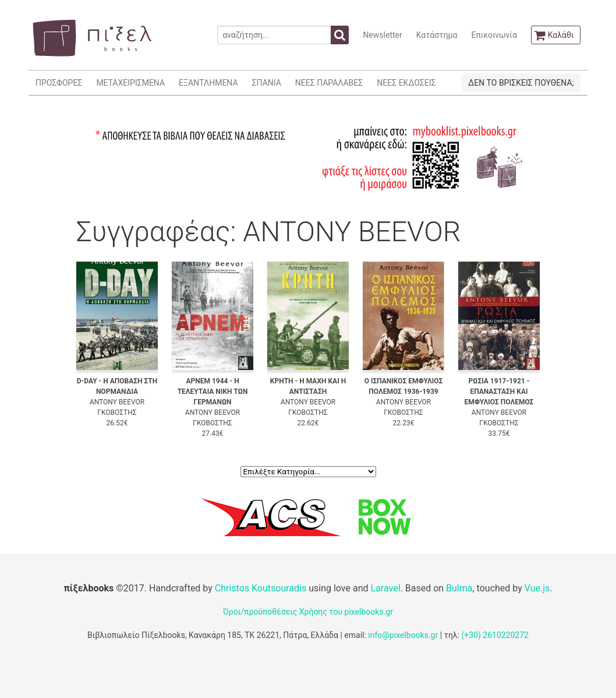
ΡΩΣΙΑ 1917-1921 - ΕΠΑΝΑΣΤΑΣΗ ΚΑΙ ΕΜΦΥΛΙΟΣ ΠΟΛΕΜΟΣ (499, 392)
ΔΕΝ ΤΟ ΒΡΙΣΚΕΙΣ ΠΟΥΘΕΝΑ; (521, 83)
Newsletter (382, 35)
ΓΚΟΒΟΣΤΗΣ (117, 413)
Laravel (385, 588)
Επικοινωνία (494, 35)
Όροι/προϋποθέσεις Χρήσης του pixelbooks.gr (308, 612)
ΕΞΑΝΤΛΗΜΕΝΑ (208, 83)
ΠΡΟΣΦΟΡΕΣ (59, 83)
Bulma (459, 588)
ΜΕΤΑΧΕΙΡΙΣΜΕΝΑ (130, 83)
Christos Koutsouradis (261, 588)
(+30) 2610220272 (495, 635)
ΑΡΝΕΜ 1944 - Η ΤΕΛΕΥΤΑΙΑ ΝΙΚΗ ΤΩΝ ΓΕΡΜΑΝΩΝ (213, 392)
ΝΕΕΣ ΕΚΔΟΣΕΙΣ (406, 83)
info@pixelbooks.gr (403, 635)
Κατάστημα (437, 35)
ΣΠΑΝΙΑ (267, 83)
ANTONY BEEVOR (117, 402)
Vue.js (537, 588)
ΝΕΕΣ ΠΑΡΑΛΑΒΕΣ (329, 83)
